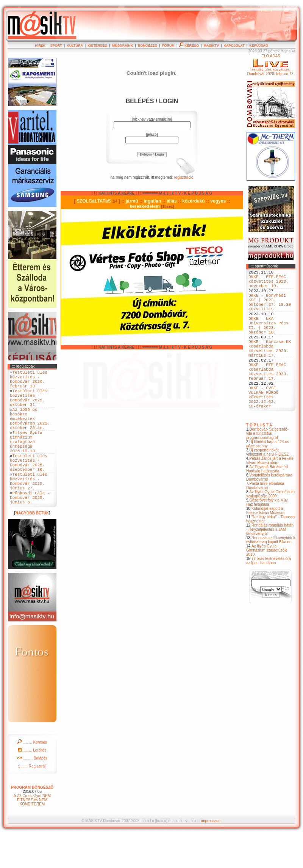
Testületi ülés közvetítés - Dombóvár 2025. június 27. (29, 509)
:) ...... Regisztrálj (32, 799)
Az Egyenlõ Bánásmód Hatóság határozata (267, 503)
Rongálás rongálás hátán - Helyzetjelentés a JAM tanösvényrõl (270, 564)
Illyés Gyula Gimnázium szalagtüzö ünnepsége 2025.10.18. (26, 460)
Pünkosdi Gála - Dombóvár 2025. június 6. (30, 529)
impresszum (211, 854)
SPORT (56, 46)
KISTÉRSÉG (97, 46)
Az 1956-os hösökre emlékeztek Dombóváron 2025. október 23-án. (30, 431)
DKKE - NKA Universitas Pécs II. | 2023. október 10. (269, 339)
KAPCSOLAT (234, 46)
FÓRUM (168, 46)
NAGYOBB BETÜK (32, 546)
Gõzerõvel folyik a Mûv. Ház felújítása (267, 536)
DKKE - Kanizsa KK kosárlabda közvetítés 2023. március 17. (270, 368)
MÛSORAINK (123, 46)
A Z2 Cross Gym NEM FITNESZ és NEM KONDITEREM (32, 833)
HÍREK (40, 46)
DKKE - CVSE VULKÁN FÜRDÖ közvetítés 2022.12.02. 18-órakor (263, 428)
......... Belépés (32, 791)
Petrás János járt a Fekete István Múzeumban (270, 495)
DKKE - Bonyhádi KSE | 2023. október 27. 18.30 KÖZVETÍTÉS (270, 310)
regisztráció (184, 177)
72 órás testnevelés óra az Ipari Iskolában (269, 595)
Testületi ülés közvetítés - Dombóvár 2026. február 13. (29, 382)
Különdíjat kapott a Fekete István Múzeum (265, 545)
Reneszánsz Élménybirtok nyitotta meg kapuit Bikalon (271, 574)
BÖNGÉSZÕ (148, 46)
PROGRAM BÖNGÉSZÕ (32, 820)
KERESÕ (189, 46)
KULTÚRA (75, 46)
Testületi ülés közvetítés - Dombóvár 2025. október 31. (29, 405)
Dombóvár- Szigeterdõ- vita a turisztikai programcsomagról (267, 468)
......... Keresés (32, 775)
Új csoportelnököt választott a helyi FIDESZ (267, 486)
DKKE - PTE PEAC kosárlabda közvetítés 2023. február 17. (269, 397)
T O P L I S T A (259, 459)
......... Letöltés (32, 783)
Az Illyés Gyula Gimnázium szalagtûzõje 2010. (267, 584)
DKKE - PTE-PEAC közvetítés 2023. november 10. (269, 284)
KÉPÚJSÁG (259, 46)
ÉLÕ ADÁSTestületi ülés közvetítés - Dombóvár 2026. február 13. (271, 65)
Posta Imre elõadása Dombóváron (265, 520)
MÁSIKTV (211, 46)
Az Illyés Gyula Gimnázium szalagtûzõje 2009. (270, 528)
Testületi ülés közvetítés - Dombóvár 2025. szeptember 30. (29, 486)
